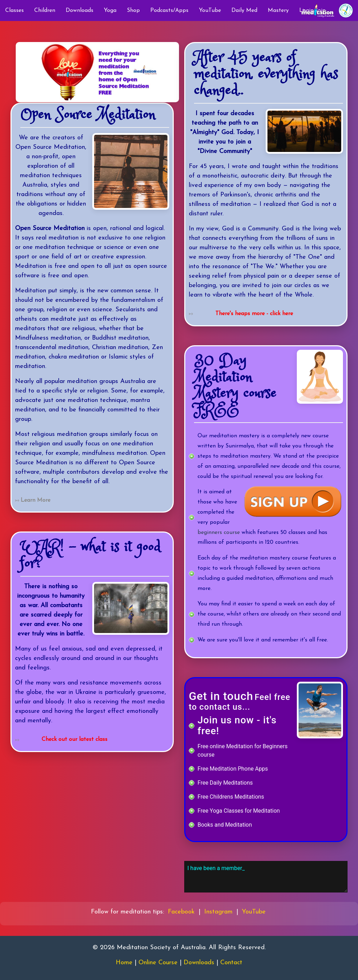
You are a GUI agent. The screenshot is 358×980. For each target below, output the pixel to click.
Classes (15, 11)
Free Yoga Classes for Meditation (239, 811)
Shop (133, 11)
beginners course (219, 533)
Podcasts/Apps (169, 11)
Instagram (218, 912)
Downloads (80, 11)
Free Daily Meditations (225, 783)
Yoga (110, 11)
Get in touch (221, 696)
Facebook (181, 912)
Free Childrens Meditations (231, 797)
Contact (231, 963)
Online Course (158, 963)
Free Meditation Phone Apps (233, 769)
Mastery (278, 11)
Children (45, 11)
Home (124, 963)
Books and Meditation (225, 825)
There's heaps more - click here (254, 314)
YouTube (210, 11)
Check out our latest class (74, 739)
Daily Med (244, 11)
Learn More (35, 500)
